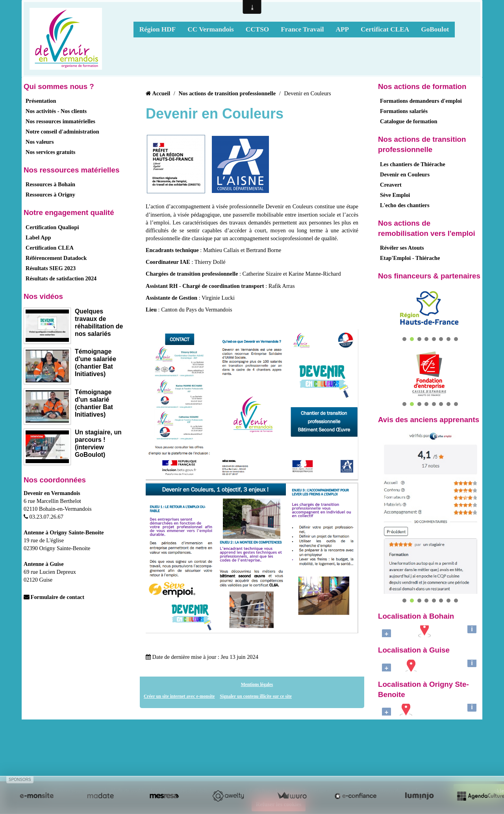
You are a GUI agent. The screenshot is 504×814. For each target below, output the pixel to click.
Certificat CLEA (385, 29)
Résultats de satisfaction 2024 (61, 278)
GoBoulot (435, 29)
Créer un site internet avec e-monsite (179, 696)
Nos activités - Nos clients (56, 111)
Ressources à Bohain (50, 184)
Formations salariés (404, 111)
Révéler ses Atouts (402, 248)
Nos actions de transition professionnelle (227, 93)
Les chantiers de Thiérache (413, 164)
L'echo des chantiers (405, 205)
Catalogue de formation (409, 121)
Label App (38, 237)
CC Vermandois (211, 29)
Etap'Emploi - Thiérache (410, 258)
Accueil (161, 93)
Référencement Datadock (56, 258)
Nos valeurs (40, 142)
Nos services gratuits (50, 152)
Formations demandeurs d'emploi (421, 101)
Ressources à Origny (50, 195)
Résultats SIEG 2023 (51, 268)
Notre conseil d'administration (62, 132)
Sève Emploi (395, 195)
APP (342, 29)
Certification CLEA (50, 248)
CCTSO (258, 29)
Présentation (41, 101)
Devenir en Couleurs (405, 174)
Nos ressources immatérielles (60, 121)
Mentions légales (257, 684)
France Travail (302, 29)
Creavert (391, 185)
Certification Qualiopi (52, 227)
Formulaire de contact (54, 597)
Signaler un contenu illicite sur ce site (256, 696)
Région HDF (158, 29)
